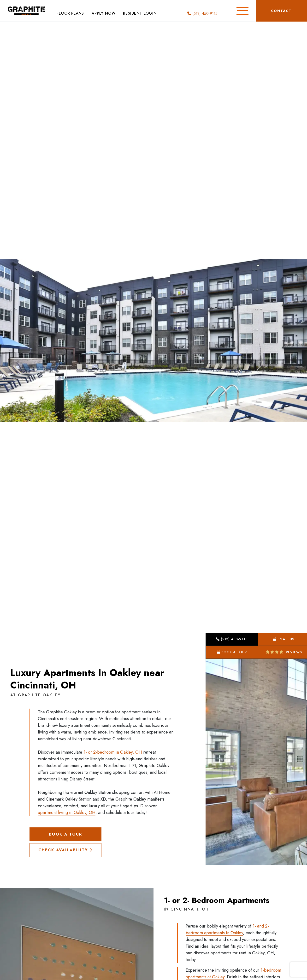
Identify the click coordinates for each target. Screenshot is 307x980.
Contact (281, 11)
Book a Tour (65, 834)
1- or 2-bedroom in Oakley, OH (113, 752)
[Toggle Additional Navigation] (242, 11)
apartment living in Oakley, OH (67, 813)
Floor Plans (70, 13)
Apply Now (103, 13)
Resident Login (140, 13)
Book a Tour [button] (232, 652)
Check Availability (65, 850)
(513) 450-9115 (202, 14)
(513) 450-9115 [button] (232, 639)
